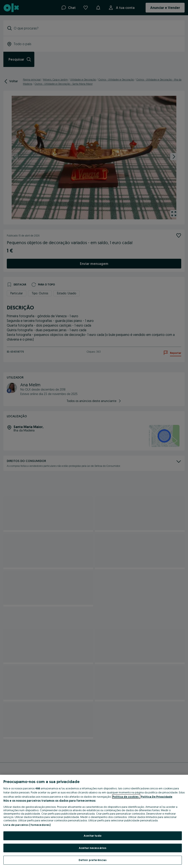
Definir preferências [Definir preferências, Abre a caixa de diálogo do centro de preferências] (93, 860)
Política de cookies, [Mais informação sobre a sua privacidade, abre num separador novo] (126, 797)
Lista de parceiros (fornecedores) (27, 825)
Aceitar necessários (93, 848)
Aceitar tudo (93, 836)
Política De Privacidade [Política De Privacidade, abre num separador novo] (157, 797)
